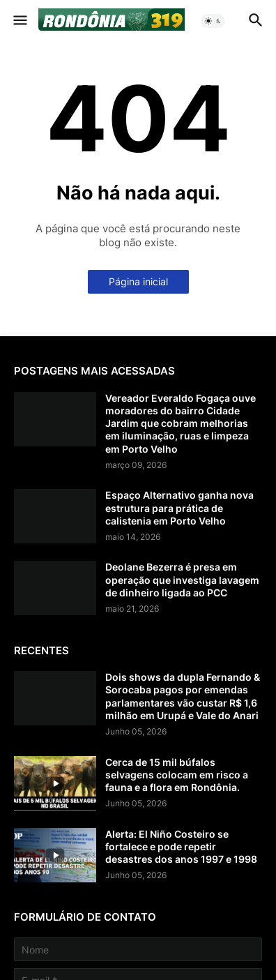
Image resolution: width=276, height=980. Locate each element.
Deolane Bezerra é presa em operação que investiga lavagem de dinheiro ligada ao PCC (182, 579)
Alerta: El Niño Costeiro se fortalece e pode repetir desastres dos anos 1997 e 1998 (181, 846)
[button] (19, 21)
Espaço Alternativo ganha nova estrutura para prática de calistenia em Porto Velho (179, 507)
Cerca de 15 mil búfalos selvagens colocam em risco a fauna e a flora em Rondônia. (177, 775)
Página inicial (138, 281)
